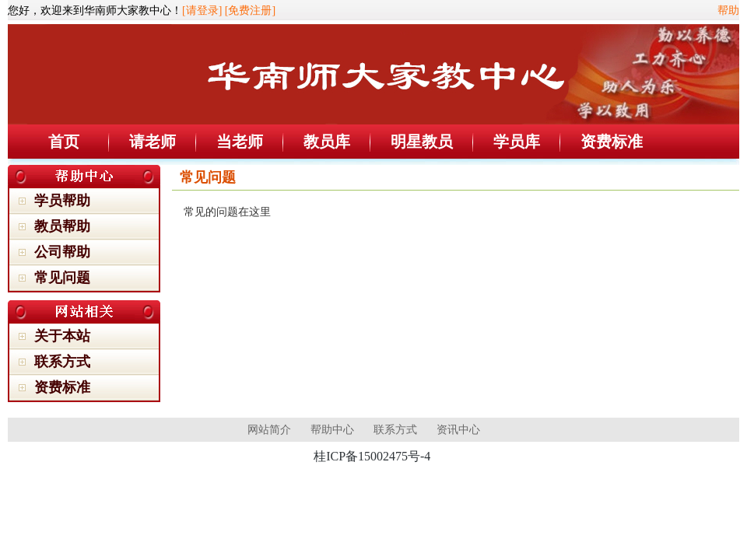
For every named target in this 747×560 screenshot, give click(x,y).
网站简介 (269, 430)
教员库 (327, 142)
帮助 (728, 10)
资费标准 (612, 142)
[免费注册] (250, 10)
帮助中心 (332, 430)
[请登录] (202, 10)
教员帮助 (62, 226)
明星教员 (422, 142)
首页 (64, 142)
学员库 (517, 142)
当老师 (240, 142)
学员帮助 (62, 201)
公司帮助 (62, 252)
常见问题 (62, 278)
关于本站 (62, 336)
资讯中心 (458, 430)
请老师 (153, 142)
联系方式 (62, 362)
